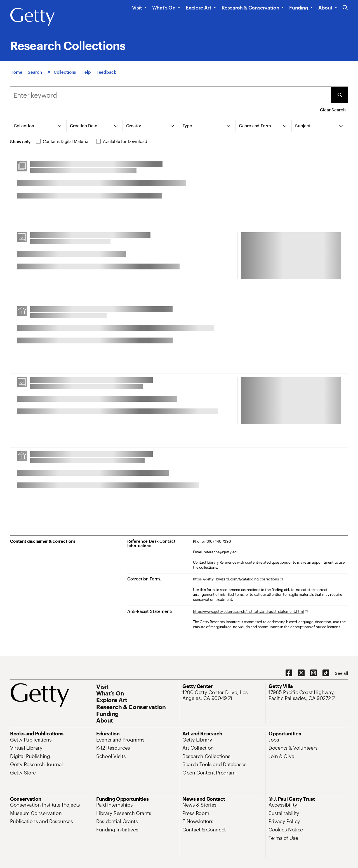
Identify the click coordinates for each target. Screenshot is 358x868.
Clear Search (333, 110)
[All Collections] (62, 72)
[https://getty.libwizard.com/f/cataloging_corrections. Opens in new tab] (238, 579)
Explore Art (199, 8)
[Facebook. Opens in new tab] (289, 673)
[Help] (86, 72)
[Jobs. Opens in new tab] (274, 740)
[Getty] (32, 17)
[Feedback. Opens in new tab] (106, 72)
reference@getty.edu (221, 552)
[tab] (38, 126)
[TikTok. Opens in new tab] (326, 673)
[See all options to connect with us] (341, 673)
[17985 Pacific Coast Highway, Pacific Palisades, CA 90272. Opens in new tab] (308, 695)
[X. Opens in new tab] (301, 673)
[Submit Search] (340, 95)
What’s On (164, 8)
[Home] (16, 72)
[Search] (35, 72)
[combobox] (171, 95)
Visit (137, 8)
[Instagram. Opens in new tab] (314, 673)
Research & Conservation (250, 8)
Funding (299, 8)
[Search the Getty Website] (345, 8)
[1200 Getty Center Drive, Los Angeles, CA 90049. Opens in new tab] (222, 695)
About (325, 8)
